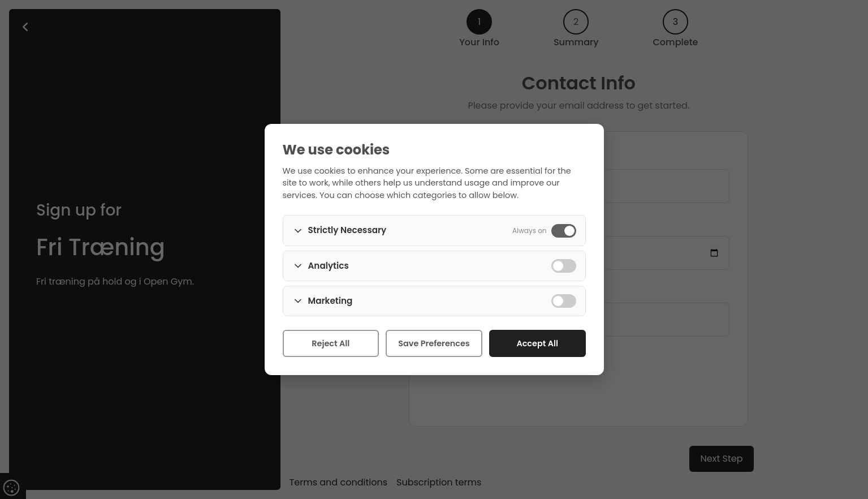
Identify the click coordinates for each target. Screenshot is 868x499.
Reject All (331, 343)
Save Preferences (434, 343)
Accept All (537, 343)
